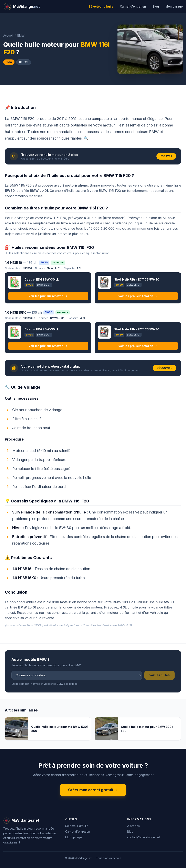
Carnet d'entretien (133, 6)
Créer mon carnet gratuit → (93, 790)
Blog (156, 6)
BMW (21, 35)
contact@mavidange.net (144, 837)
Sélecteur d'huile (101, 6)
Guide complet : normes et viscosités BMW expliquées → (46, 684)
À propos (133, 826)
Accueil (8, 35)
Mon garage (174, 6)
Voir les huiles (159, 675)
